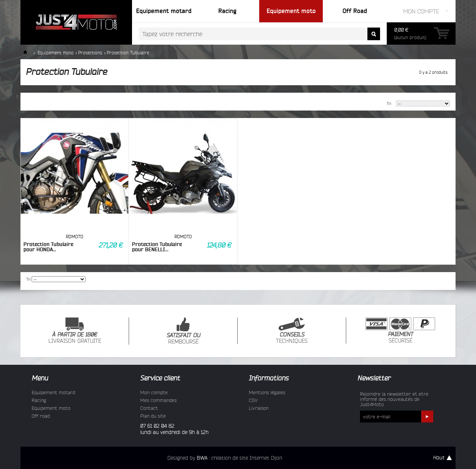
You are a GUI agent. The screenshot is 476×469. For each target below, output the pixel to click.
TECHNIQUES (292, 331)
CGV (253, 400)
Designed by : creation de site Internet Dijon (225, 458)
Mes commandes (158, 400)
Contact (149, 408)
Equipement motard (53, 392)
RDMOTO (75, 237)
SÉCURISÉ (400, 331)
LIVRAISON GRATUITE (75, 331)
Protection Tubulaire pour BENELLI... (157, 247)
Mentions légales (267, 392)
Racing (39, 400)
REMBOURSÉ (183, 331)
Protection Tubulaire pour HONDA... (48, 247)
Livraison (259, 408)
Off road (41, 416)
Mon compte (154, 392)
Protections (90, 53)
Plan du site (153, 416)
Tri (389, 103)
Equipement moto (56, 53)
